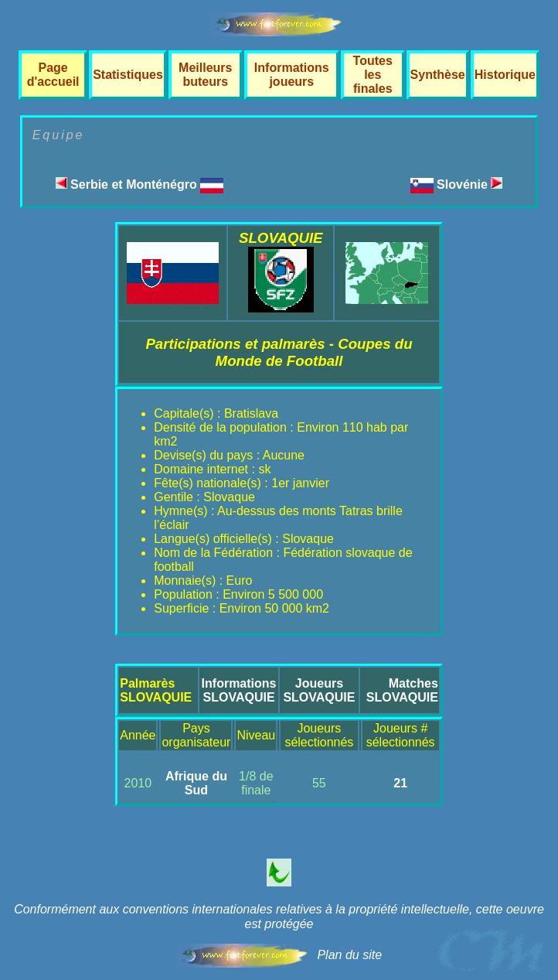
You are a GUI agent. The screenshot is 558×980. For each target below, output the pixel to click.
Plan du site (349, 955)
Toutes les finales (373, 75)
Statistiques (128, 75)
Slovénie (470, 184)
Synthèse (438, 75)
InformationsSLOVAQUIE (239, 690)
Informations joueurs (292, 75)
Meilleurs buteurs (205, 75)
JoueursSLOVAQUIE (319, 690)
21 (400, 783)
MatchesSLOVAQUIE (402, 690)
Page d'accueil (53, 75)
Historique (505, 75)
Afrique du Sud (196, 783)
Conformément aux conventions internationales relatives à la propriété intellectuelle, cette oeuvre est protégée (279, 917)
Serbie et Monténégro (139, 184)
